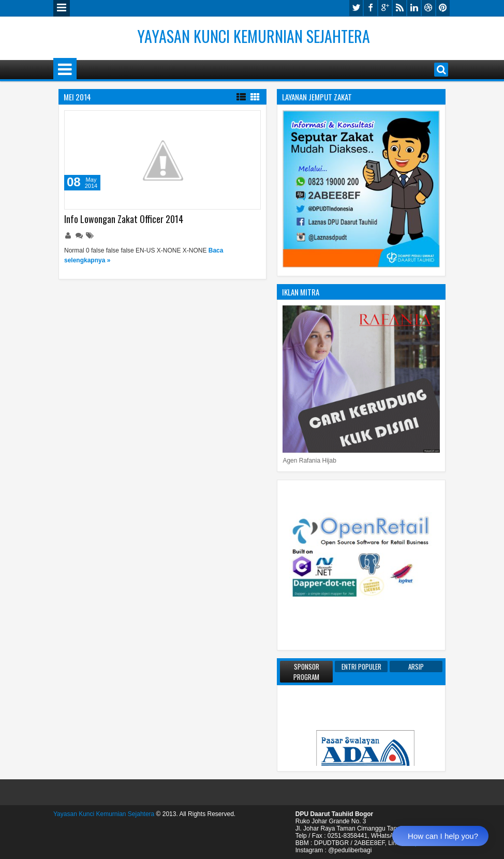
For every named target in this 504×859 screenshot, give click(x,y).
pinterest (443, 8)
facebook (370, 8)
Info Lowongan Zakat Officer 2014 (124, 219)
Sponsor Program (306, 672)
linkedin (414, 8)
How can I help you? (443, 836)
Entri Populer (361, 667)
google (385, 8)
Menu (62, 8)
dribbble (428, 8)
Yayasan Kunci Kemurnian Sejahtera (254, 36)
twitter (356, 8)
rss (399, 8)
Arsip (416, 667)
